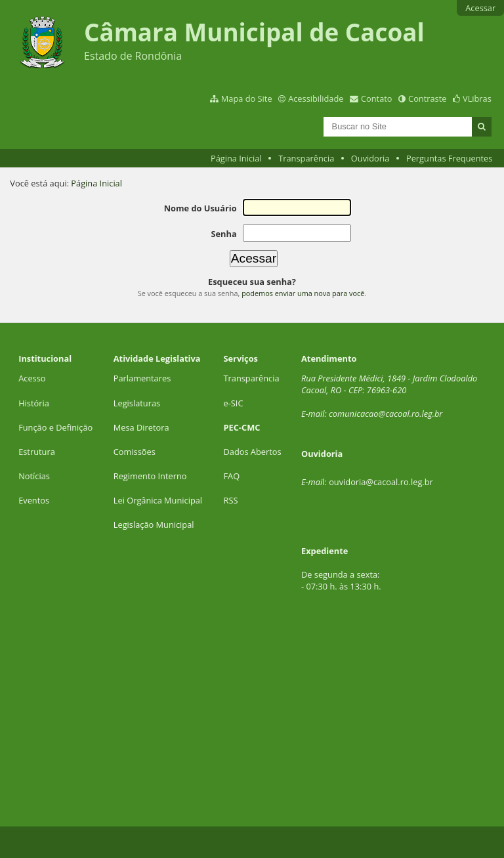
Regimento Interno (150, 476)
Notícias (34, 476)
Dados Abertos (253, 452)
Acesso (32, 378)
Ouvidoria (370, 158)
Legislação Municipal (154, 525)
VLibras (477, 98)
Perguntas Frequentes (449, 158)
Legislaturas (137, 403)
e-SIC (234, 403)
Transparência (306, 158)
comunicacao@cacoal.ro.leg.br (386, 414)
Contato (377, 98)
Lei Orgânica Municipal (158, 500)
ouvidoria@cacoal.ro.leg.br (381, 482)
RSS (231, 500)
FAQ (232, 476)
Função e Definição (55, 427)
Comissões (135, 452)
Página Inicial (236, 158)
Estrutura (37, 452)
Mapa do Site (247, 98)
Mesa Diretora (141, 427)
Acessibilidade (316, 98)
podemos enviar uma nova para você (303, 293)
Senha (223, 234)
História (34, 403)
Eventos (34, 500)
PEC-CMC (242, 427)
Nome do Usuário (200, 208)
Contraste (427, 98)
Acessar (480, 8)
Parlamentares (142, 378)
